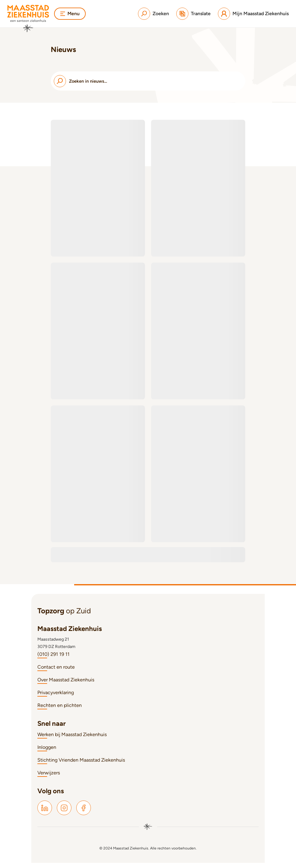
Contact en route (56, 672)
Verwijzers (49, 778)
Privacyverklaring (56, 698)
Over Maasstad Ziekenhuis (66, 685)
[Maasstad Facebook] (84, 813)
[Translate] (193, 14)
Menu (70, 14)
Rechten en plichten (60, 710)
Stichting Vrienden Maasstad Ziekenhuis (81, 765)
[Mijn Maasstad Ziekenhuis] (253, 14)
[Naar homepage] (28, 19)
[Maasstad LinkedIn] (45, 813)
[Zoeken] (153, 14)
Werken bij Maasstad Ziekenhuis (72, 740)
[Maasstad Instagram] (64, 813)
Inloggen (47, 752)
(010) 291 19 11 (53, 659)
